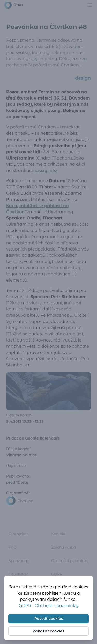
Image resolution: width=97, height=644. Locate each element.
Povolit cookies (49, 619)
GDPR (26, 606)
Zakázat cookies (48, 631)
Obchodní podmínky (57, 606)
